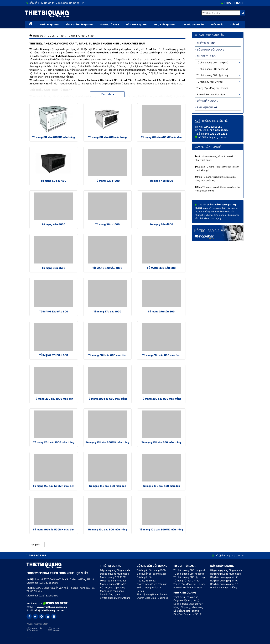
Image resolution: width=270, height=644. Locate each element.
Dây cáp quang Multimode (114, 574)
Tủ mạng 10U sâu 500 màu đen (161, 486)
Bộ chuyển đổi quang (79, 24)
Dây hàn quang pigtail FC (224, 581)
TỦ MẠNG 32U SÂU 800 (161, 268)
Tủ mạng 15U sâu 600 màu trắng (161, 442)
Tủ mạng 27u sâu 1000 (107, 312)
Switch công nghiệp (111, 594)
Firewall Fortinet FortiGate (218, 94)
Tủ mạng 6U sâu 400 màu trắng (107, 137)
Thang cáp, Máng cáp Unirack (218, 88)
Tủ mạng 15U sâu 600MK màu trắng (107, 442)
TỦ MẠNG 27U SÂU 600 (54, 355)
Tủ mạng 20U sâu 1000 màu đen (54, 399)
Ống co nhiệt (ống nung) (186, 600)
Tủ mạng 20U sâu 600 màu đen (107, 355)
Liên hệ (235, 24)
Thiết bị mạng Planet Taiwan (152, 594)
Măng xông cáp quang (112, 591)
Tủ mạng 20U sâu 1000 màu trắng (54, 442)
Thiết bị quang (49, 24)
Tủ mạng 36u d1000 (107, 224)
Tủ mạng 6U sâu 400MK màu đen (161, 137)
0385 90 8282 (233, 3)
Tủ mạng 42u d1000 (107, 181)
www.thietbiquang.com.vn (52, 607)
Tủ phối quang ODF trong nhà (218, 63)
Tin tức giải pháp (193, 24)
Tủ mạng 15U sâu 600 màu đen (107, 486)
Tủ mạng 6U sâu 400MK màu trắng (54, 137)
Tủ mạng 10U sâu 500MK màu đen (54, 530)
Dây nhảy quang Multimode (225, 574)
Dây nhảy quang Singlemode (226, 570)
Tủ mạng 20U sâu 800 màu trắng (161, 399)
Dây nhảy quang (137, 24)
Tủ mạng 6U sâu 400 (54, 181)
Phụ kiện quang (164, 24)
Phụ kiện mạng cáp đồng (224, 587)
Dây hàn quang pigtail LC (224, 577)
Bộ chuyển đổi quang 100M (152, 570)
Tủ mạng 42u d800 (161, 181)
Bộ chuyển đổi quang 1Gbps (152, 574)
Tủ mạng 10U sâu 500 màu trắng (107, 530)
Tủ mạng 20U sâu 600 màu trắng (107, 399)
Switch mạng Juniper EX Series (150, 589)
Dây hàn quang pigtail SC (224, 584)
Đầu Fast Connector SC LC (187, 614)
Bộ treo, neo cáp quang (113, 587)
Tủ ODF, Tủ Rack (109, 24)
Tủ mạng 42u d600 (54, 224)
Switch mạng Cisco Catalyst (152, 584)
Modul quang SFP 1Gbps (113, 581)
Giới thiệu (217, 24)
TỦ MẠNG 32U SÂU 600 (54, 312)
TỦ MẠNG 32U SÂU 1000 (107, 268)
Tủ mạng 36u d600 (54, 268)
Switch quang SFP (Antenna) (116, 598)
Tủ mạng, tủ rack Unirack (218, 82)
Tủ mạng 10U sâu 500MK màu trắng (161, 530)
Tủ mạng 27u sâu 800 (161, 312)
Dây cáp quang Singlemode (115, 570)
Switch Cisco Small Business (152, 598)
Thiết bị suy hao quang (186, 597)
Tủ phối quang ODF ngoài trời (218, 69)
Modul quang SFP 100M (113, 577)
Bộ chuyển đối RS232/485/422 (146, 579)
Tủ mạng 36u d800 (161, 224)
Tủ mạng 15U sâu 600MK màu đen (54, 486)
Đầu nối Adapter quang (186, 611)
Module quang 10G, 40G (113, 584)
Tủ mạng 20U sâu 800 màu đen (161, 355)
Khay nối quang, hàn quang (188, 607)
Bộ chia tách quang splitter (188, 604)
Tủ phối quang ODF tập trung (218, 75)
